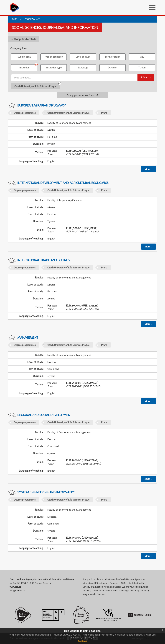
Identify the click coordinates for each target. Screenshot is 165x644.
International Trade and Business (44, 260)
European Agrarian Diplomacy (42, 105)
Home (14, 19)
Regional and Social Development (45, 415)
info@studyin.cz (17, 591)
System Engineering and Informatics (46, 492)
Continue (82, 641)
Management (28, 337)
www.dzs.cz (15, 587)
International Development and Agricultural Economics (63, 183)
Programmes (32, 19)
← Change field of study (24, 39)
